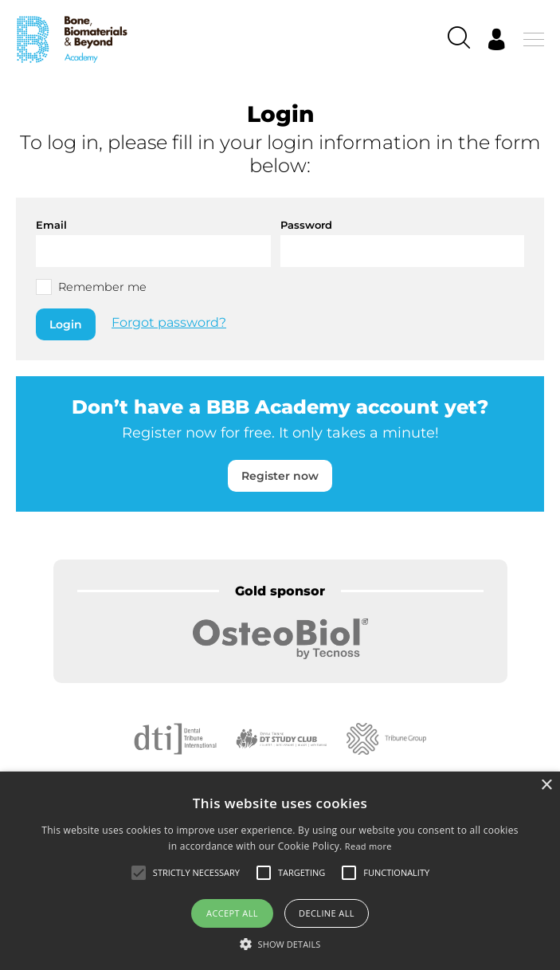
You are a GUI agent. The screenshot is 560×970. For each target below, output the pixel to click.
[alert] (280, 871)
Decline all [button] (327, 913)
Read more (368, 846)
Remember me (102, 287)
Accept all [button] (232, 913)
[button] (280, 944)
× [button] (546, 785)
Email (51, 225)
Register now (280, 476)
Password (306, 225)
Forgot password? (169, 323)
